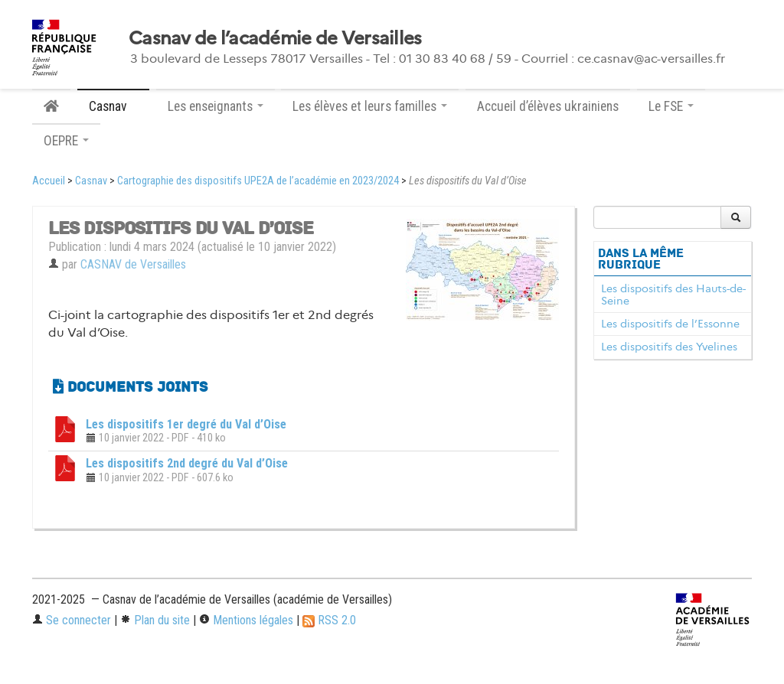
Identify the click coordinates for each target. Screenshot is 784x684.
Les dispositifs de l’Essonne (670, 324)
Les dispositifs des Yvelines (669, 347)
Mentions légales (246, 620)
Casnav (91, 181)
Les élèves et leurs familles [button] (370, 106)
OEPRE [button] (66, 141)
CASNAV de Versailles (133, 264)
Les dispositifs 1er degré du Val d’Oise (186, 424)
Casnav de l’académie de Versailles (275, 38)
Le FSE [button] (671, 106)
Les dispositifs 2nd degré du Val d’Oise (187, 463)
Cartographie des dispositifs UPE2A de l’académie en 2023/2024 (258, 181)
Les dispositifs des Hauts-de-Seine (673, 295)
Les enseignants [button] (216, 106)
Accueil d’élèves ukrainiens (548, 106)
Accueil (49, 181)
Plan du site (155, 620)
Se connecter (72, 620)
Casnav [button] (113, 106)
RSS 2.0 (329, 620)
